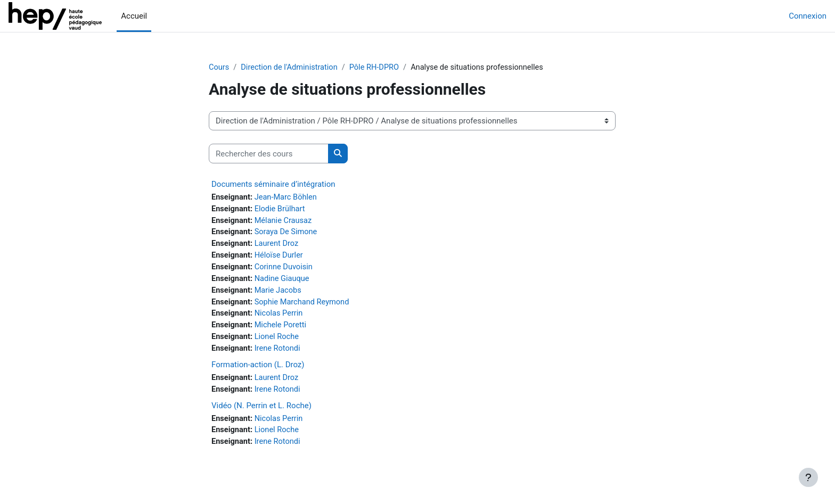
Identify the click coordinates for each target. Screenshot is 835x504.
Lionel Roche (279, 342)
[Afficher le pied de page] (808, 477)
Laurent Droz (278, 246)
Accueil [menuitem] (134, 16)
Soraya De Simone (288, 234)
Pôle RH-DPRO (379, 68)
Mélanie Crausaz (285, 222)
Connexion (808, 16)
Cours (219, 68)
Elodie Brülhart (282, 210)
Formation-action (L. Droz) (258, 370)
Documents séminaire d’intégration (273, 185)
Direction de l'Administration (292, 68)
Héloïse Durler (281, 258)
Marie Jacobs (280, 294)
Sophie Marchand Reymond (304, 305)
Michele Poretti (282, 329)
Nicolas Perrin (280, 318)
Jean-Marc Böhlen (288, 198)
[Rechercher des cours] (269, 154)
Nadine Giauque (284, 282)
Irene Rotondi (279, 353)
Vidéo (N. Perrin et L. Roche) (261, 411)
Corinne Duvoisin (285, 270)
